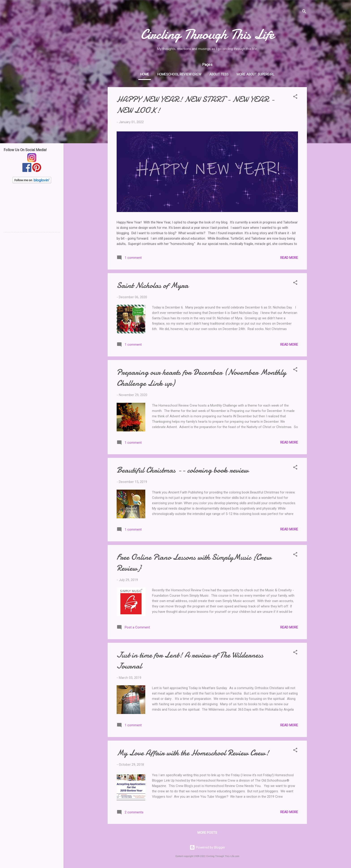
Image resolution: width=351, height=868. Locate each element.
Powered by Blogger (207, 847)
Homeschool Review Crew (179, 74)
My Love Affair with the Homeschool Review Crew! (193, 753)
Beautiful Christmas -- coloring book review (183, 470)
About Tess (219, 74)
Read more (289, 258)
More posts (207, 833)
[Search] (304, 12)
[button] (295, 97)
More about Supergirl (256, 74)
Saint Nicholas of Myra (152, 285)
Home (145, 74)
